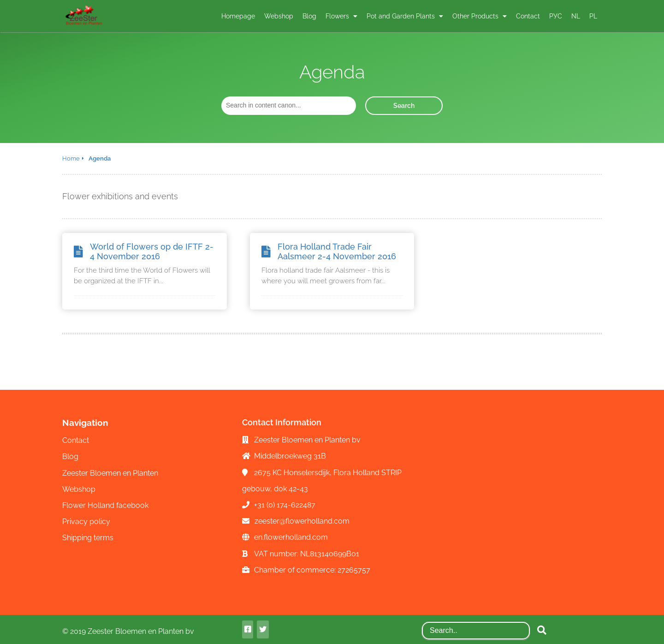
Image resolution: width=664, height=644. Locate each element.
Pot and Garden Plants (402, 16)
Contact (528, 16)
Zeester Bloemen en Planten (110, 473)
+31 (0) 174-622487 (285, 505)
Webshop (279, 16)
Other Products (476, 16)
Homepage (238, 16)
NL (576, 16)
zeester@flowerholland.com (302, 521)
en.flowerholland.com (291, 537)
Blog (309, 16)
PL (593, 16)
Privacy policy (86, 522)
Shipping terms (88, 538)
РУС (556, 16)
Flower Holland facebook (105, 505)
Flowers (338, 16)
